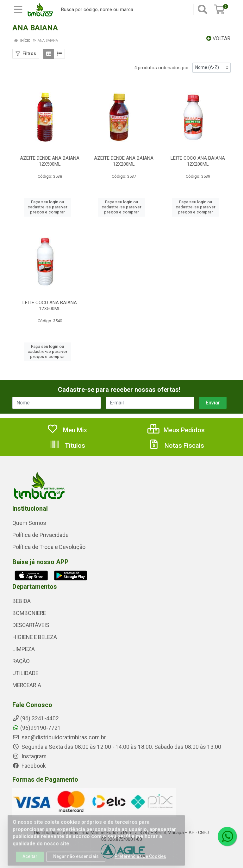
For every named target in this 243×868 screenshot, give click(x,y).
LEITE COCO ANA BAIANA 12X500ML (50, 306)
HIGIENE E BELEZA (35, 637)
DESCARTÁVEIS (31, 625)
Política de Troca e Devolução (49, 547)
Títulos (67, 446)
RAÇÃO (21, 661)
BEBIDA (22, 601)
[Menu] (18, 9)
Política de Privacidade (40, 535)
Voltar (218, 38)
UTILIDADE (25, 673)
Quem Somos (29, 523)
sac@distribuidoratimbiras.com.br (59, 737)
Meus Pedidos (176, 430)
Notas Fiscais (176, 446)
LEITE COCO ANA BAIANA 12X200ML (198, 161)
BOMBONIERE (29, 613)
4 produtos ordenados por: (162, 68)
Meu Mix (67, 430)
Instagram (29, 756)
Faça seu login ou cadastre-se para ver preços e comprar (47, 207)
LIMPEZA (24, 649)
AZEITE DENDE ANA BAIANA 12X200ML (124, 161)
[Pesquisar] (202, 9)
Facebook (29, 766)
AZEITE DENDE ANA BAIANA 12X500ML (50, 161)
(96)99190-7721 (37, 728)
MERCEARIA (27, 685)
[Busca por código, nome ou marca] (125, 9)
